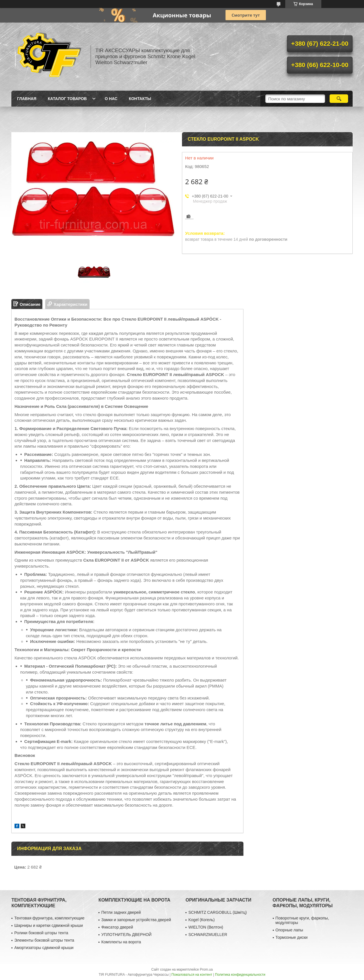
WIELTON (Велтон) (206, 927)
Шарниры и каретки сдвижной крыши (48, 925)
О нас (111, 99)
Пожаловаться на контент (192, 975)
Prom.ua (206, 969)
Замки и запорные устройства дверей (136, 920)
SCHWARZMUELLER (208, 935)
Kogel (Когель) (201, 920)
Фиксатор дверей (117, 927)
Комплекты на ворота (121, 942)
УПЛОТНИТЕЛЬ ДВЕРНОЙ (126, 935)
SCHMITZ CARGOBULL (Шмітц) (217, 912)
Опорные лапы (289, 930)
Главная (27, 99)
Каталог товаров (67, 99)
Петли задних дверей (121, 912)
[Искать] (339, 99)
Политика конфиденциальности (240, 975)
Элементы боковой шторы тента (44, 940)
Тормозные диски (292, 937)
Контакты (140, 99)
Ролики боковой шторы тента (41, 933)
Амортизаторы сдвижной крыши (44, 948)
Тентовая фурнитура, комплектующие (49, 918)
